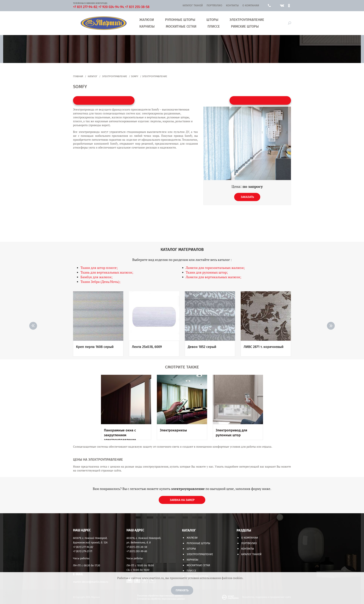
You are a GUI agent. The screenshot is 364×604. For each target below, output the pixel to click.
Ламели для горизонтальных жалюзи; (215, 268)
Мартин (103, 23)
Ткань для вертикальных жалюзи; (107, 272)
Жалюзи (147, 20)
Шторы (212, 20)
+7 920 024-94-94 (111, 7)
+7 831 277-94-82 (85, 7)
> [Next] (331, 326)
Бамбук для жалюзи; (96, 277)
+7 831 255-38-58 (137, 7)
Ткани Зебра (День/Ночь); (100, 282)
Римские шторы (245, 26)
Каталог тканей (193, 5)
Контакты (232, 5)
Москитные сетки (181, 26)
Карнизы (147, 26)
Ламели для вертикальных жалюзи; (213, 277)
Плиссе (214, 26)
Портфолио (214, 5)
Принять (182, 590)
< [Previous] (33, 326)
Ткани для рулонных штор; (207, 272)
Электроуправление (247, 20)
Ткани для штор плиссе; (99, 268)
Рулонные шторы (180, 20)
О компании (251, 5)
